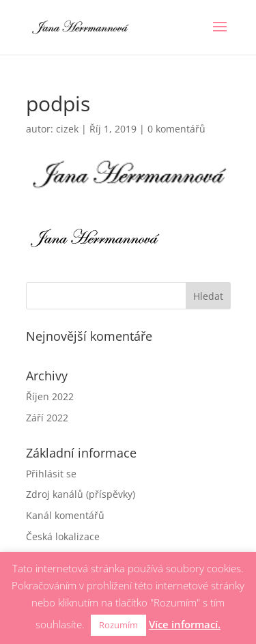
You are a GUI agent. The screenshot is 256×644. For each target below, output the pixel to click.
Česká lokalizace (63, 536)
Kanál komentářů (65, 515)
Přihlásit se (51, 474)
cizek (67, 129)
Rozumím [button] (118, 625)
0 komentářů (176, 129)
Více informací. (185, 624)
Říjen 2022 (50, 396)
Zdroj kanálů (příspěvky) (81, 494)
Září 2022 (47, 418)
